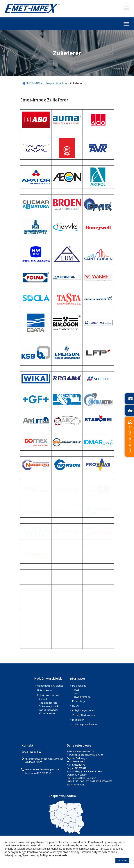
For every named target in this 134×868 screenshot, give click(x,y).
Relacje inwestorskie (49, 695)
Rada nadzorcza (48, 702)
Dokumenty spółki (49, 706)
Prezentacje (79, 701)
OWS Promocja (82, 697)
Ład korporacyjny (49, 709)
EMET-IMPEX (32, 83)
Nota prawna (44, 690)
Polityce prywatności (54, 855)
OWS (77, 689)
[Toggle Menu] (126, 8)
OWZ (77, 693)
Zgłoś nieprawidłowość (85, 724)
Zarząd (43, 699)
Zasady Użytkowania (84, 715)
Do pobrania (79, 685)
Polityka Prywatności (84, 710)
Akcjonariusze (47, 713)
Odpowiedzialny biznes (50, 685)
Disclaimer (78, 719)
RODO (76, 705)
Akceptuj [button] (122, 860)
